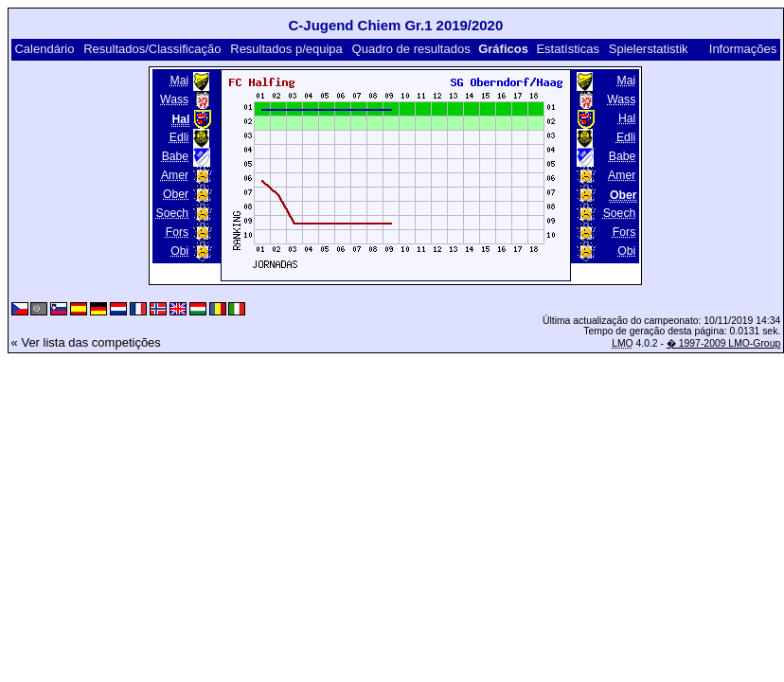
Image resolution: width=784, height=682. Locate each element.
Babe (176, 156)
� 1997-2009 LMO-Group (723, 343)
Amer (175, 175)
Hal (627, 118)
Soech (173, 213)
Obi (179, 251)
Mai (179, 81)
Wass (174, 99)
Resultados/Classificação (152, 49)
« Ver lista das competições (86, 342)
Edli (179, 137)
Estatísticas (567, 49)
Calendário (44, 49)
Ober (176, 194)
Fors (177, 232)
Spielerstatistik (649, 49)
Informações (743, 49)
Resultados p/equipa (286, 49)
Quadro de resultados (411, 49)
